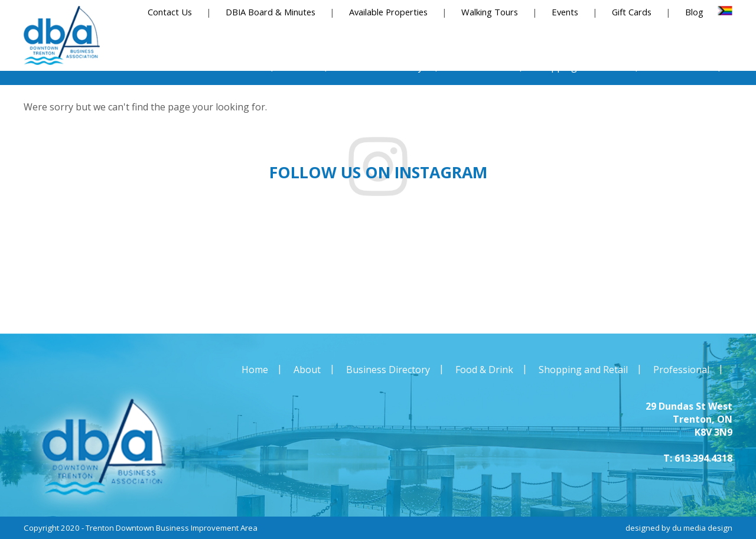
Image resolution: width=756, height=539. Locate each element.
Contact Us (170, 12)
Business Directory (388, 370)
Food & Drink (484, 370)
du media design (702, 528)
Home (255, 370)
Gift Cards (632, 12)
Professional (681, 370)
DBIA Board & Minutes (271, 12)
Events (565, 12)
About (307, 370)
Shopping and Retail (583, 370)
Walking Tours (490, 12)
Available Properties (388, 12)
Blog (694, 12)
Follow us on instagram (378, 172)
